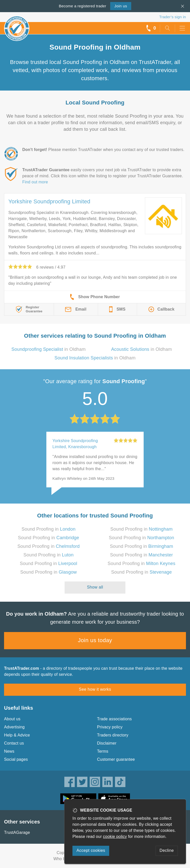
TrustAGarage (17, 832)
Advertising (14, 727)
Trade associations (114, 719)
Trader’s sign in (173, 17)
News (9, 751)
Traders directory (113, 735)
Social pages (16, 759)
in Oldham (49, 349)
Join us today (95, 640)
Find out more (35, 182)
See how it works (95, 689)
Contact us (14, 743)
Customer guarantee (116, 759)
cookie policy (115, 837)
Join (121, 6)
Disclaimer (107, 743)
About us (12, 719)
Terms (103, 751)
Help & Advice (17, 735)
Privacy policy (110, 727)
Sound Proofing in (49, 529)
